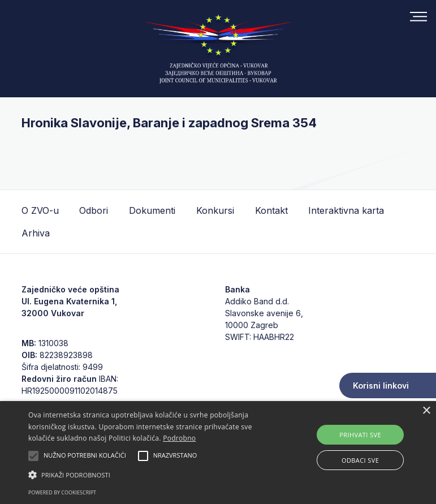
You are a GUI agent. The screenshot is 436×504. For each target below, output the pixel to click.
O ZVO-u (40, 210)
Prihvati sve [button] (360, 435)
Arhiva (36, 233)
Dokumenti (152, 210)
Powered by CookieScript (62, 492)
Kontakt (271, 210)
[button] (152, 475)
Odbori (94, 210)
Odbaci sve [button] (360, 460)
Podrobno (179, 438)
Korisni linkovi (381, 385)
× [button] (426, 411)
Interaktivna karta (346, 210)
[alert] (218, 453)
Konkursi (215, 210)
